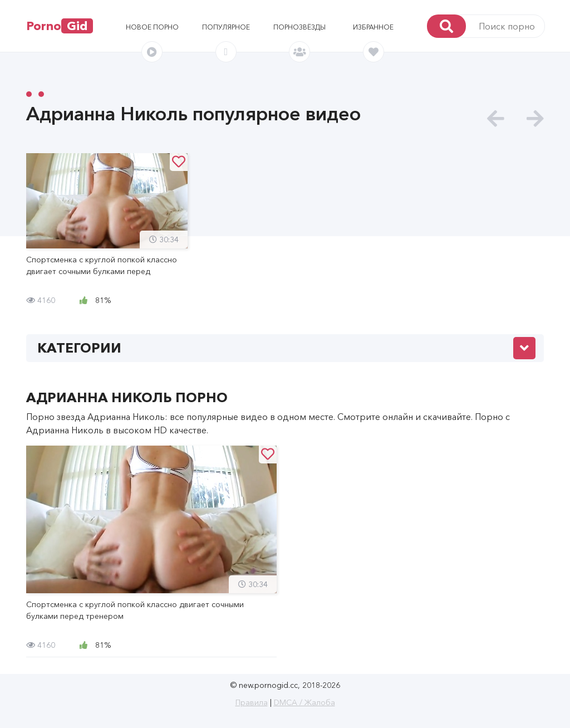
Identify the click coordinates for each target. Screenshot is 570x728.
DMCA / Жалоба (304, 702)
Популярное (226, 27)
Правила (252, 702)
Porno (60, 26)
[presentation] (496, 119)
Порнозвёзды (299, 27)
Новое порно (152, 27)
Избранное (373, 27)
